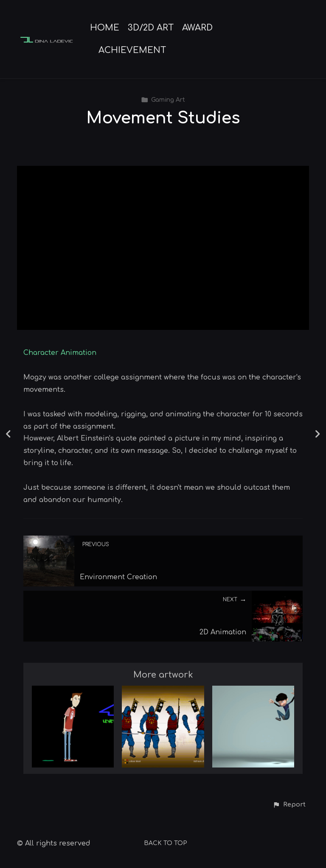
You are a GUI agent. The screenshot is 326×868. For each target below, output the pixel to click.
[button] (289, 805)
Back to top (166, 843)
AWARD (197, 28)
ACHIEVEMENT (132, 50)
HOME (105, 28)
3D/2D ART (151, 28)
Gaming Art (163, 100)
